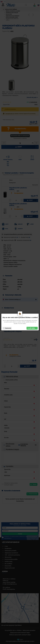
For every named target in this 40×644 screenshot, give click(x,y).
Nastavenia (7, 328)
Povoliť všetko (32, 328)
